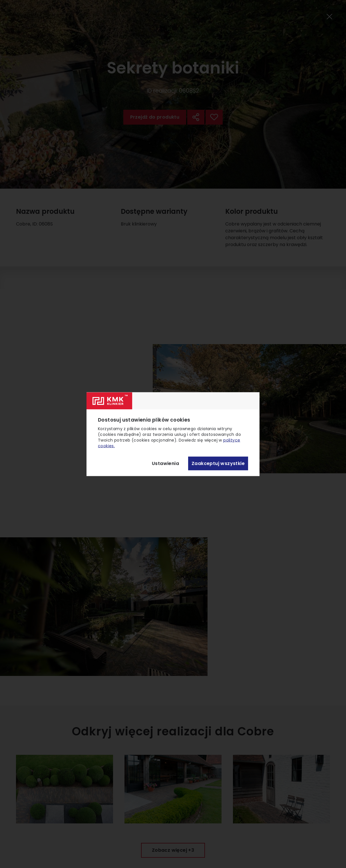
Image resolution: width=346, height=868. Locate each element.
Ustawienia (165, 463)
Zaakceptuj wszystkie (218, 463)
